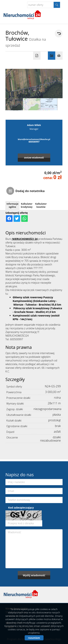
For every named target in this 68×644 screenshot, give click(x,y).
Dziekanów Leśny (45, 301)
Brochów (44, 305)
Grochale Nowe (24, 312)
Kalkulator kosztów (41, 205)
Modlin (40, 312)
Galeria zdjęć (52, 56)
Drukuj (59, 56)
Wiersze (18, 305)
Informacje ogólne (12, 205)
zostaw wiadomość (34, 158)
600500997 (34, 142)
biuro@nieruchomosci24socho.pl (34, 139)
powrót (59, 33)
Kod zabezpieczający (21, 508)
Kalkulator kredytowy (27, 205)
